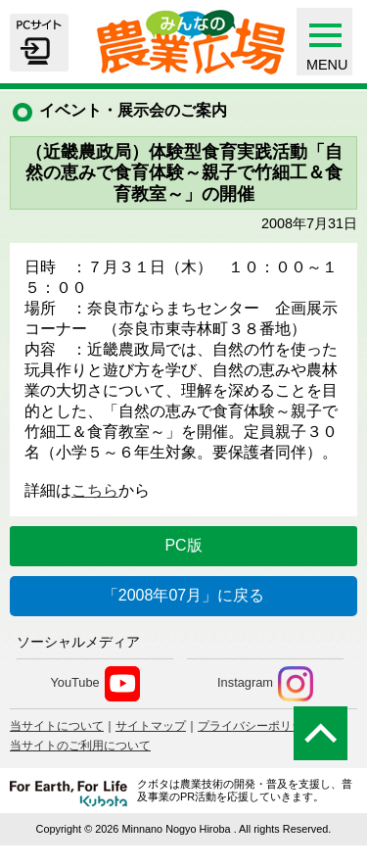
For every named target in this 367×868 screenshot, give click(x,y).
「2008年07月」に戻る (183, 595)
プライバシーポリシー (256, 726)
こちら (95, 490)
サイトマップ (151, 726)
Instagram (265, 684)
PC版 (183, 545)
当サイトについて (57, 726)
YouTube (94, 684)
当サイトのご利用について (80, 746)
